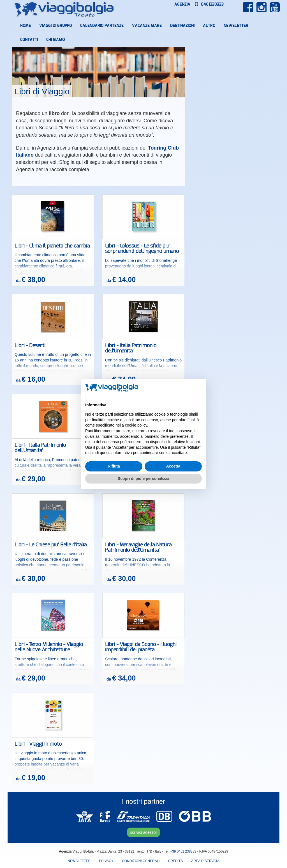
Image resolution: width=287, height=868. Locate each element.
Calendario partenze (102, 26)
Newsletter (236, 26)
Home (26, 26)
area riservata (205, 861)
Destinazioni (182, 26)
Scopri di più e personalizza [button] (143, 478)
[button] (199, 388)
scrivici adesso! (144, 832)
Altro (209, 26)
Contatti (29, 40)
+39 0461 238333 (183, 851)
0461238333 (209, 4)
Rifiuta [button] (114, 466)
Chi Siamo (55, 40)
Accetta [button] (173, 466)
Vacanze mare (147, 26)
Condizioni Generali (141, 861)
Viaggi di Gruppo (55, 26)
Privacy (106, 861)
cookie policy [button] (136, 425)
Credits (176, 861)
